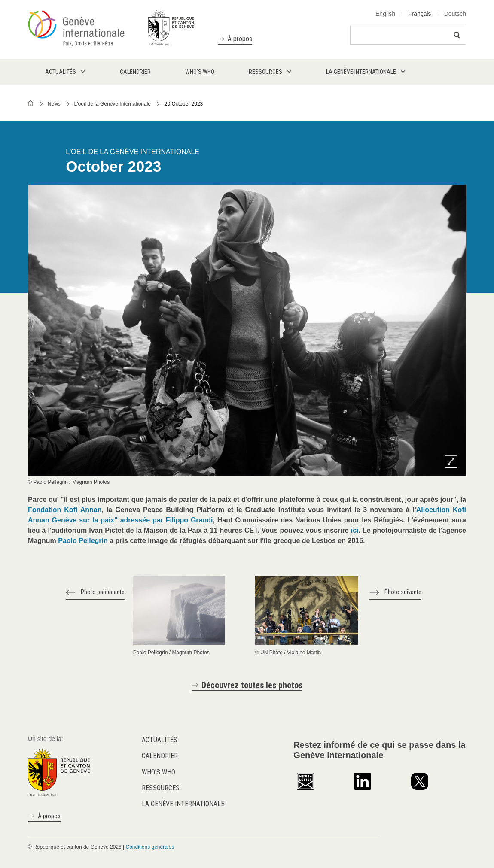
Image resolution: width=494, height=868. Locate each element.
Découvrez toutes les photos (252, 685)
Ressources (161, 788)
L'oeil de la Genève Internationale (113, 104)
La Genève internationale (183, 804)
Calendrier (160, 756)
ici (355, 530)
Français (420, 14)
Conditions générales (150, 847)
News (54, 104)
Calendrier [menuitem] (135, 72)
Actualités (160, 740)
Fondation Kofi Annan (65, 510)
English (385, 14)
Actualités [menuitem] (61, 72)
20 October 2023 (184, 104)
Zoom (451, 461)
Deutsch (455, 14)
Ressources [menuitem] (265, 72)
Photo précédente (103, 592)
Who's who (159, 772)
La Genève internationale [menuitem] (361, 72)
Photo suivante (403, 592)
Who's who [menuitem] (200, 72)
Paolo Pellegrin (83, 541)
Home (31, 103)
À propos (240, 39)
